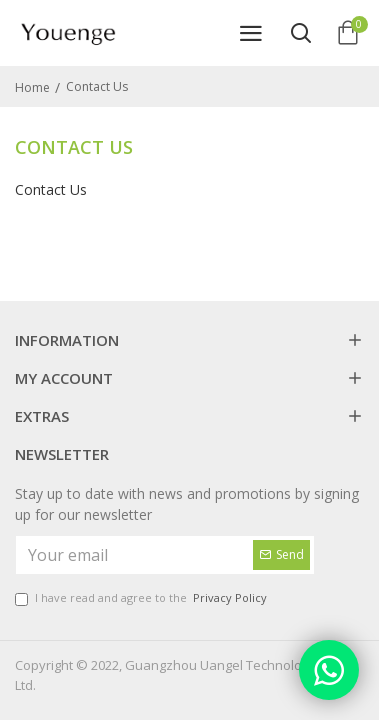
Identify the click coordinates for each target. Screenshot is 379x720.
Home (32, 87)
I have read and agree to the (142, 598)
